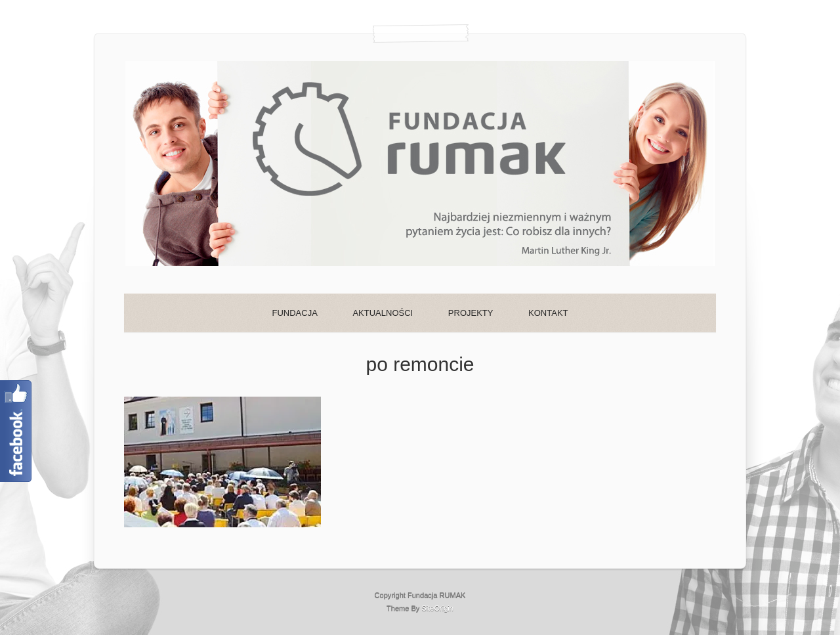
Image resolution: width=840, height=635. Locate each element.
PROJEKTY (471, 313)
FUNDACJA (294, 313)
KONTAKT (548, 313)
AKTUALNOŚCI (383, 313)
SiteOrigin (437, 608)
